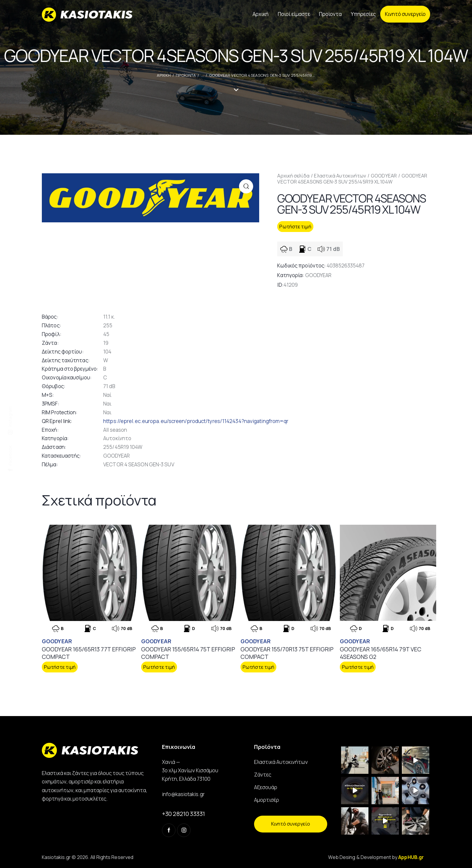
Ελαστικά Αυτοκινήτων (340, 176)
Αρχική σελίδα (293, 176)
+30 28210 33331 (183, 814)
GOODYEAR (384, 176)
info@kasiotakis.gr (183, 794)
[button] (246, 186)
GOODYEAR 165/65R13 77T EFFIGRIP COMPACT (89, 653)
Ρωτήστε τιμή (295, 227)
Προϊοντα (186, 75)
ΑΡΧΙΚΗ (164, 75)
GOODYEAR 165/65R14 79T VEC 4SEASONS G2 (381, 653)
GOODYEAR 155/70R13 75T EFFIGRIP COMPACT (287, 653)
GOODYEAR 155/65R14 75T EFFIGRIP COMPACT (188, 653)
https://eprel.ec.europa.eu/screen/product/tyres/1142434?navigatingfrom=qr (196, 421)
